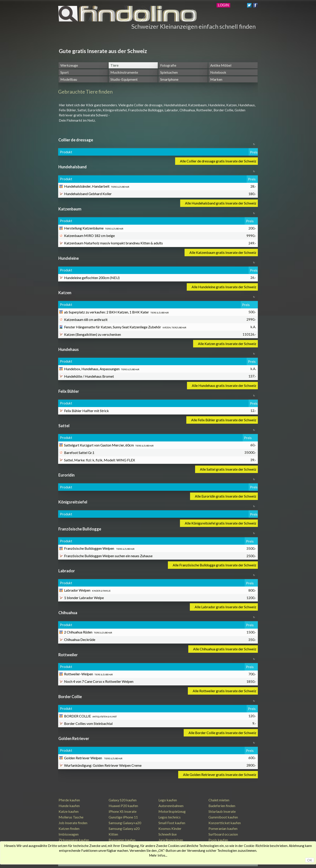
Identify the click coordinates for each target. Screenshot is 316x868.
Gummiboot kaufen (223, 817)
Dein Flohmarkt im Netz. (77, 120)
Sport (65, 72)
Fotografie (168, 65)
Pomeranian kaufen (223, 828)
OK (310, 860)
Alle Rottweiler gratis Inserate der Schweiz (224, 691)
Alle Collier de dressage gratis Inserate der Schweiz (218, 161)
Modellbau (69, 79)
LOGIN (223, 5)
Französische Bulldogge (146, 110)
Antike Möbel (221, 65)
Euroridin (94, 110)
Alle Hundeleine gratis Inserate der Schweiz (224, 287)
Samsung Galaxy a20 (124, 828)
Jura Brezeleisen (171, 840)
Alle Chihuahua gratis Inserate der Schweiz (225, 649)
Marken (216, 79)
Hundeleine (216, 105)
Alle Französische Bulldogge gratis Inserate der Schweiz (215, 565)
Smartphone (169, 79)
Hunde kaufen (69, 806)
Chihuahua (187, 110)
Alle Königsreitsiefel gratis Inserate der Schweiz (221, 523)
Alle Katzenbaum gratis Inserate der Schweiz (223, 252)
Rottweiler (204, 110)
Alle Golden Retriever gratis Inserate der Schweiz (220, 775)
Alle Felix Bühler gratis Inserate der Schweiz (224, 420)
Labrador (171, 110)
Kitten (113, 834)
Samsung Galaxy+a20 (125, 823)
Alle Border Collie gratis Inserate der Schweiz (222, 733)
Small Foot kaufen (172, 823)
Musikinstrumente (124, 72)
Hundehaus (246, 105)
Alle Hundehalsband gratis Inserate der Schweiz (221, 203)
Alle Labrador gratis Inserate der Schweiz (225, 607)
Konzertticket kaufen (225, 823)
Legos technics (170, 817)
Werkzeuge (69, 65)
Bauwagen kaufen (122, 840)
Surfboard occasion (223, 834)
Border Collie (223, 110)
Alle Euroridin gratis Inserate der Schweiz (226, 496)
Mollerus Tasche (71, 817)
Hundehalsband (175, 105)
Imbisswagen (69, 834)
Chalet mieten (219, 800)
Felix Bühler (67, 110)
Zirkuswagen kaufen (74, 840)
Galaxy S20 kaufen (123, 800)
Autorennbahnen (171, 806)
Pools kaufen (218, 840)
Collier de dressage (148, 105)
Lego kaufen (168, 800)
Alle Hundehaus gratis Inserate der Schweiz (224, 385)
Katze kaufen (69, 811)
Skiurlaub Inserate (222, 811)
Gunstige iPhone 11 (123, 817)
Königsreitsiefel (115, 110)
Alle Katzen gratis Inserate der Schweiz (227, 344)
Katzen (232, 105)
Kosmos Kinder (170, 828)
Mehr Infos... (158, 855)
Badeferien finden (222, 806)
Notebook (218, 72)
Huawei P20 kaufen (123, 806)
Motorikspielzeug (172, 811)
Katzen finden (69, 828)
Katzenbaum (197, 105)
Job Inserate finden (73, 823)
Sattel (82, 110)
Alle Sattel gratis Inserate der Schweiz (228, 469)
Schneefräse (168, 834)
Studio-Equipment (124, 79)
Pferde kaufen (69, 800)
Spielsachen (169, 72)
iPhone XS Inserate (123, 811)
